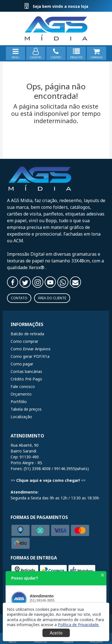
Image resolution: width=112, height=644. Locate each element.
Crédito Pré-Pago (26, 379)
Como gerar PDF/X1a (30, 356)
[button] (79, 625)
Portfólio (19, 402)
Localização (21, 417)
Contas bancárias (26, 371)
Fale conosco (23, 386)
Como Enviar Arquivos (31, 349)
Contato (19, 298)
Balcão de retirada (27, 334)
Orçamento (21, 394)
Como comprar (24, 341)
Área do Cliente (52, 298)
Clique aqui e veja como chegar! (48, 480)
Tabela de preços (26, 409)
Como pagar (22, 364)
